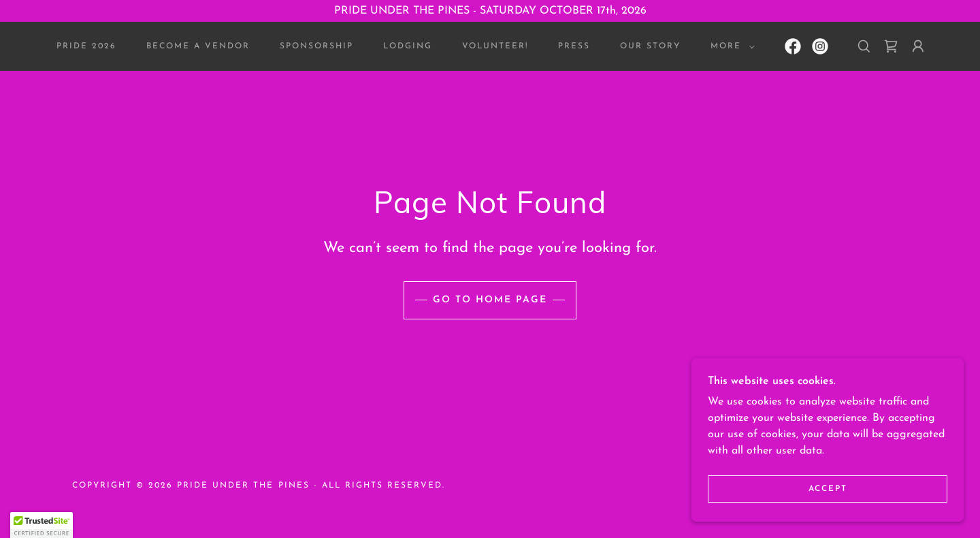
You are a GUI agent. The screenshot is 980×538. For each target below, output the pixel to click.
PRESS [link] (574, 46)
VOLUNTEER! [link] (495, 46)
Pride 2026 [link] (86, 46)
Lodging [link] (408, 46)
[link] (793, 46)
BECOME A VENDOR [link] (198, 46)
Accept (828, 489)
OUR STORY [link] (650, 46)
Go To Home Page (490, 300)
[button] (730, 46)
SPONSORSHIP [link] (316, 46)
